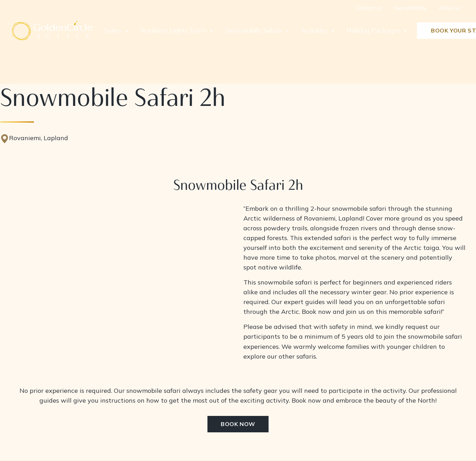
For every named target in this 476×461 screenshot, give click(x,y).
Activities (315, 30)
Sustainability (410, 8)
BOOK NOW (238, 424)
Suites (113, 30)
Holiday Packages (373, 30)
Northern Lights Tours (173, 30)
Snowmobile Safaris (254, 30)
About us (449, 8)
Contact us (369, 8)
